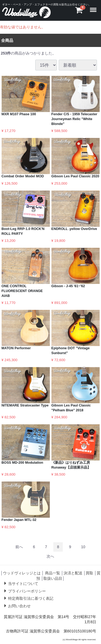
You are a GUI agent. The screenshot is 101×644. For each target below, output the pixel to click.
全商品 (7, 40)
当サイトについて (23, 584)
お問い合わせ (19, 606)
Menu (94, 7)
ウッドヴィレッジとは (22, 573)
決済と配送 (73, 573)
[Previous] (19, 547)
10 (83, 547)
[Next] (50, 556)
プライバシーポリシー (27, 591)
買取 (89, 573)
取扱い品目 (53, 578)
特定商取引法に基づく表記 (31, 598)
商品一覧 (53, 573)
